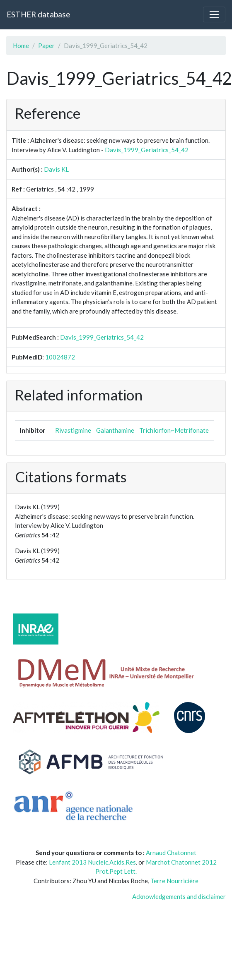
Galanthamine (115, 430)
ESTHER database (38, 14)
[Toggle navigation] (214, 14)
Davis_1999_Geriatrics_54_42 (147, 150)
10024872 (60, 357)
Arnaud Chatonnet (171, 853)
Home (21, 46)
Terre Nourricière (174, 881)
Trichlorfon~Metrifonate (174, 430)
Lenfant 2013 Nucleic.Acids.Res (92, 862)
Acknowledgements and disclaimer (179, 896)
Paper (46, 46)
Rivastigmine (73, 430)
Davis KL (56, 169)
